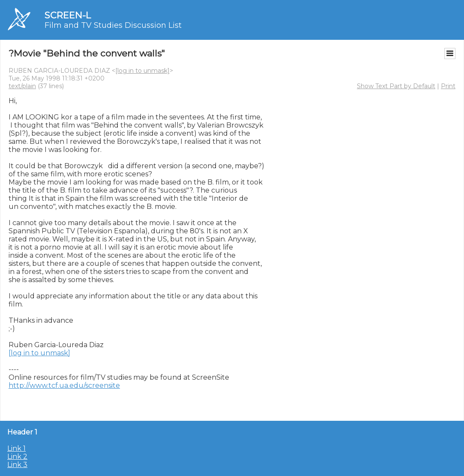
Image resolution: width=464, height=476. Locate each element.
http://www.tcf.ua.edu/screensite (64, 385)
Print (448, 86)
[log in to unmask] (142, 71)
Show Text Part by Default (396, 86)
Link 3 (17, 465)
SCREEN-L (68, 15)
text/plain (22, 86)
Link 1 (16, 448)
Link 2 (17, 457)
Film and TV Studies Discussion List (113, 25)
